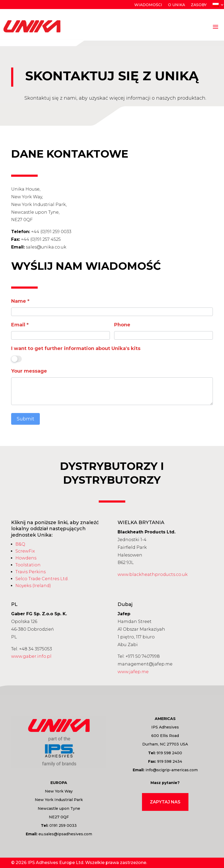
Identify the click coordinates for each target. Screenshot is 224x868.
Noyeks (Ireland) (33, 586)
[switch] (16, 359)
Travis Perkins (31, 572)
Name (20, 301)
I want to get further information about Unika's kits (76, 348)
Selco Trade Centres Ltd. (42, 579)
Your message (29, 371)
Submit (25, 419)
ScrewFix (25, 551)
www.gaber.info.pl (31, 656)
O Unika (176, 5)
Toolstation (28, 565)
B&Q (20, 544)
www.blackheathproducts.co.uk (153, 574)
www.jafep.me (133, 672)
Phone (122, 325)
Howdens (26, 558)
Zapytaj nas (165, 802)
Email (20, 325)
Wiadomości (148, 5)
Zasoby (199, 5)
